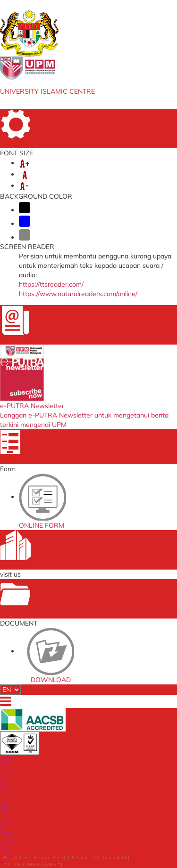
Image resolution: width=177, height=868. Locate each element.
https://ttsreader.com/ (51, 284)
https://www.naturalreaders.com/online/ (78, 294)
